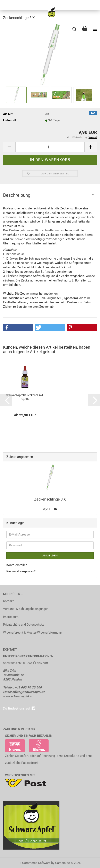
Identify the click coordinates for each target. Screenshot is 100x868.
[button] (9, 147)
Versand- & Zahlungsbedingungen (26, 609)
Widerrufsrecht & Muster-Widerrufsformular (32, 633)
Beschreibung (17, 195)
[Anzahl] (50, 147)
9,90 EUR (50, 509)
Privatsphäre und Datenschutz (23, 625)
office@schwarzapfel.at (28, 692)
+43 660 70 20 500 (28, 687)
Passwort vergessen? (21, 571)
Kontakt (8, 601)
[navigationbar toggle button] (95, 29)
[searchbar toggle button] (74, 29)
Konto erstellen (17, 565)
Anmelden (50, 555)
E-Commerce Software (35, 863)
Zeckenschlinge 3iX (50, 499)
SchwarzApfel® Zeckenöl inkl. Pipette (25, 397)
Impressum (11, 617)
